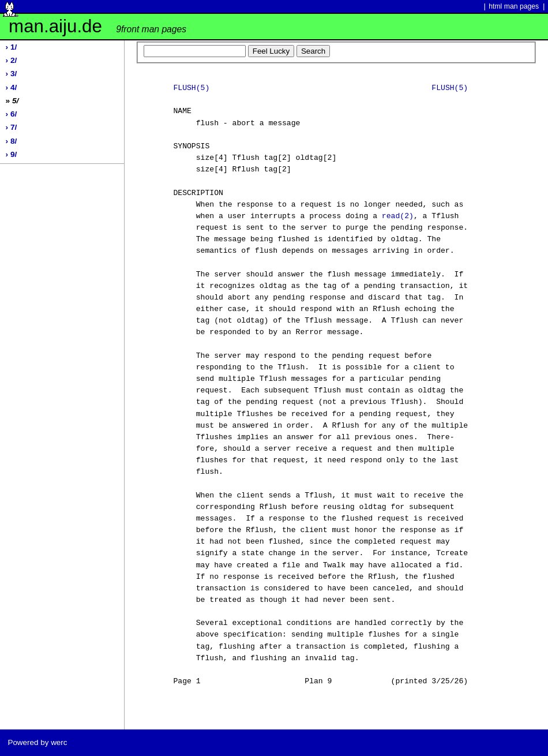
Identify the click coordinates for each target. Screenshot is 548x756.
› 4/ (12, 87)
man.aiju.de (97, 26)
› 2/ (12, 60)
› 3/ (12, 74)
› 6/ (12, 114)
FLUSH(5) (191, 88)
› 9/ (12, 154)
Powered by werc (37, 742)
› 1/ (12, 47)
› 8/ (12, 141)
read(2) (398, 216)
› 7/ (12, 127)
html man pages (514, 6)
